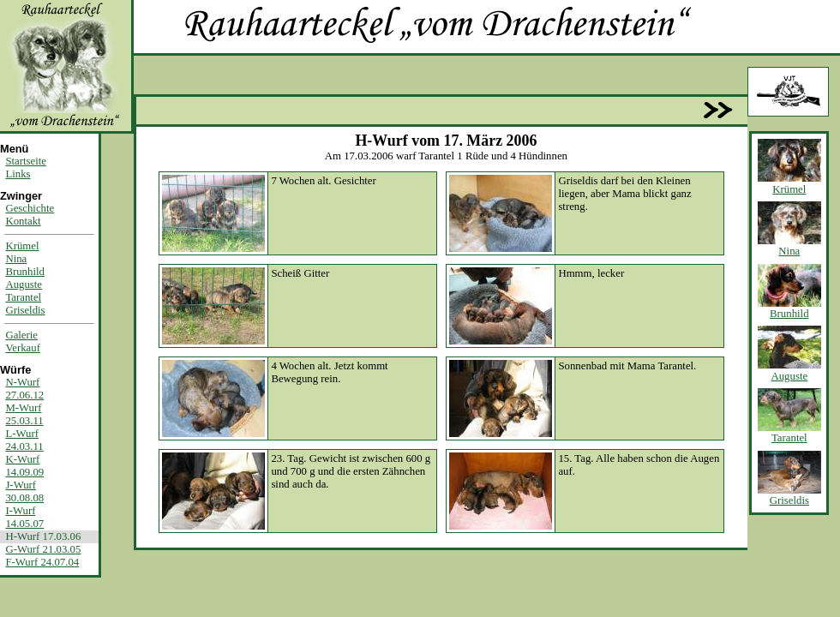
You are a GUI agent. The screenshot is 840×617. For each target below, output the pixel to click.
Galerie (21, 335)
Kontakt (23, 221)
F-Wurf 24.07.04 (42, 562)
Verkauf (23, 348)
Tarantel (23, 297)
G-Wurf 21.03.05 (43, 549)
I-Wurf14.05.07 (24, 517)
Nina (16, 259)
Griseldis (25, 310)
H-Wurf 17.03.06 (43, 536)
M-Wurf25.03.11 (24, 414)
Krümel (22, 246)
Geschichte (30, 208)
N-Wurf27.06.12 (24, 389)
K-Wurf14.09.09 (24, 466)
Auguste (24, 285)
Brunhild (25, 272)
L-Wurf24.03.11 (24, 440)
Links (18, 174)
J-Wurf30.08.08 (24, 491)
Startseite (26, 161)
